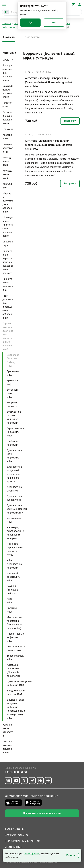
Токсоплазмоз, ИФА (15, 658)
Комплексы (31, 37)
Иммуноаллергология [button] (8, 148)
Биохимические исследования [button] (8, 91)
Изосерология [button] (7, 137)
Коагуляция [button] (7, 186)
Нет (54, 23)
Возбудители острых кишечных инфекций (14, 417)
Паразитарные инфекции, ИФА (15, 637)
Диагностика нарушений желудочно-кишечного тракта (14, 474)
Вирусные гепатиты (12, 404)
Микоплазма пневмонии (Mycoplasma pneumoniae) (14, 623)
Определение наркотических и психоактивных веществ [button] (8, 262)
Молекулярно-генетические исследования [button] (8, 227)
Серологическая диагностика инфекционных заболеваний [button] (8, 336)
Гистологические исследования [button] (8, 118)
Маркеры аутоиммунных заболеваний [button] (8, 202)
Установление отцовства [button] (8, 730)
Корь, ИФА (10, 601)
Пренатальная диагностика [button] (8, 284)
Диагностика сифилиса (14, 489)
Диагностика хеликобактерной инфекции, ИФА (17, 509)
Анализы (9, 37)
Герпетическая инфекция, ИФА (15, 432)
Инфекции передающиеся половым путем (15, 549)
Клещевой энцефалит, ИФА (13, 577)
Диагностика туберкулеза (14, 498)
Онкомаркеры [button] (8, 243)
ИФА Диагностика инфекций (14, 564)
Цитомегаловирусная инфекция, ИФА (19, 683)
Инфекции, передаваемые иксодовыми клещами (15, 533)
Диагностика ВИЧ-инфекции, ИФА (14, 456)
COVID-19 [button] (8, 60)
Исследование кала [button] (7, 161)
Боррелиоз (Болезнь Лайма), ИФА (13, 360)
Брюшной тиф (12, 382)
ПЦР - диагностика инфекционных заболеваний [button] (8, 307)
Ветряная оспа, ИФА (12, 393)
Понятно (71, 855)
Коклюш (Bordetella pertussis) (13, 590)
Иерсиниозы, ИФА (14, 520)
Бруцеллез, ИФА (13, 373)
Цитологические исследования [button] (7, 747)
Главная (7, 24)
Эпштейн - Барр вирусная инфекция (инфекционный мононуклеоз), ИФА (16, 709)
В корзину (70, 121)
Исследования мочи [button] (7, 174)
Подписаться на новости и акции (42, 813)
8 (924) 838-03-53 (16, 772)
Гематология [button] (7, 105)
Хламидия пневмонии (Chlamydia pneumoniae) (14, 670)
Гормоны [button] (8, 129)
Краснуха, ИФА (12, 610)
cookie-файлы (32, 854)
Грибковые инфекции (13, 443)
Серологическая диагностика (16, 648)
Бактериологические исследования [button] (8, 73)
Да (30, 23)
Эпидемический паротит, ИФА (16, 692)
